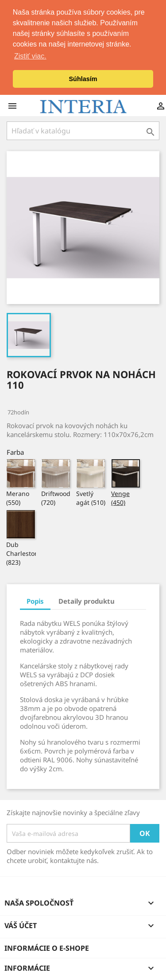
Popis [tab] (35, 600)
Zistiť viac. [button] (30, 56)
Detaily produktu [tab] (87, 600)
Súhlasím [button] (83, 79)
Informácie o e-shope (47, 947)
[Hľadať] (83, 130)
